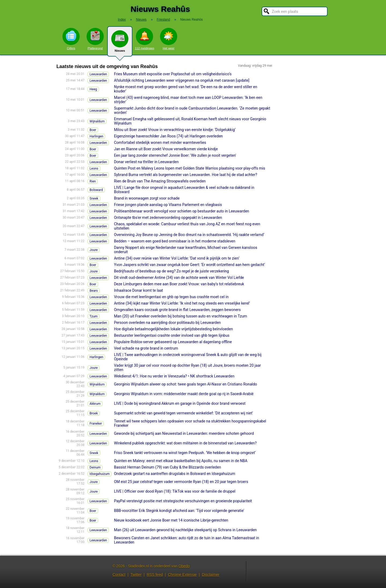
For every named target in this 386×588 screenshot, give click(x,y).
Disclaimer (211, 575)
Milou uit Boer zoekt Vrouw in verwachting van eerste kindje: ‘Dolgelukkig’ (175, 130)
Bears (94, 291)
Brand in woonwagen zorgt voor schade (147, 198)
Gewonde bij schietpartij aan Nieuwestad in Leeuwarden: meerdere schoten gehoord (184, 433)
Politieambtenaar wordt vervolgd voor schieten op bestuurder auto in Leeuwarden (181, 211)
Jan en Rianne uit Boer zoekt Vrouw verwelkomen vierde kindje (166, 149)
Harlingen (96, 136)
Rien (93, 181)
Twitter (136, 575)
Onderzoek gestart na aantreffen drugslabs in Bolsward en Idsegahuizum (175, 474)
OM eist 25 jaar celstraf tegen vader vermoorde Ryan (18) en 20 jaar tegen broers (181, 482)
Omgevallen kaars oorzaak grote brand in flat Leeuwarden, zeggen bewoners (177, 310)
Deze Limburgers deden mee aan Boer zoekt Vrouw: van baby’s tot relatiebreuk (179, 284)
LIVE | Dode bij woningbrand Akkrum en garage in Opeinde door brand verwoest (180, 403)
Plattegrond (95, 39)
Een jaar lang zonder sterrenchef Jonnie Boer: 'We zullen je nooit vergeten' (175, 155)
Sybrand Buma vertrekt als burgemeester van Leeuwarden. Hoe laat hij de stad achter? (185, 175)
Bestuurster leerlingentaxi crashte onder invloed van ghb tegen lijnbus (172, 335)
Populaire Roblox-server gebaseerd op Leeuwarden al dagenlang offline (173, 342)
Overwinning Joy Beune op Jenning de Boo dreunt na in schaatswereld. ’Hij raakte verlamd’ (189, 235)
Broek (94, 413)
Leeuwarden (98, 74)
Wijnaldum (97, 121)
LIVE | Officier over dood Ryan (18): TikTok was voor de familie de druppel (175, 491)
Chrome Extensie (182, 575)
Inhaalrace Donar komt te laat (138, 290)
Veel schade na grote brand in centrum (146, 348)
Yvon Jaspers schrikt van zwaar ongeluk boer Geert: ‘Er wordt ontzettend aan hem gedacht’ (189, 265)
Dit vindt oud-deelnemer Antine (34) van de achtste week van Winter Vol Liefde (179, 278)
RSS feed (155, 575)
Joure (94, 250)
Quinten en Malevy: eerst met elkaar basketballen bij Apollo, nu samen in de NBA (181, 461)
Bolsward (96, 190)
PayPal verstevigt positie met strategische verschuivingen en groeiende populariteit (183, 501)
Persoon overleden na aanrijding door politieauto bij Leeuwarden (167, 323)
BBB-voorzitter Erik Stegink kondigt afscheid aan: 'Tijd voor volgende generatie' (179, 511)
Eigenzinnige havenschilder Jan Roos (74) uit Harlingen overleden (168, 136)
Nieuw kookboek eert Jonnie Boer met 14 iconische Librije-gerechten (171, 520)
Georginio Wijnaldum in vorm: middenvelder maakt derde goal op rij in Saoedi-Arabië (184, 394)
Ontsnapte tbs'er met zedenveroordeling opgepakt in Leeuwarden (168, 218)
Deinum (95, 467)
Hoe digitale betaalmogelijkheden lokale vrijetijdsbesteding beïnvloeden (173, 329)
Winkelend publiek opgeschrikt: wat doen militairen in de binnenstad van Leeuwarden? (185, 443)
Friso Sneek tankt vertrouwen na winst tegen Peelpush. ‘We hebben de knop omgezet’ (185, 453)
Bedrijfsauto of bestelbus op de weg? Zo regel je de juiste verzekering (171, 271)
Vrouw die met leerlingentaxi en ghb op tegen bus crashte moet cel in (171, 297)
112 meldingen (144, 39)
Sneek (94, 199)
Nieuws (120, 43)
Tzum (94, 316)
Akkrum (95, 404)
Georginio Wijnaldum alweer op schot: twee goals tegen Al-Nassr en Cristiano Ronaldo (185, 384)
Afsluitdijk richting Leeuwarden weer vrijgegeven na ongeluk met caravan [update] (182, 80)
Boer (93, 130)
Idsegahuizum (100, 474)
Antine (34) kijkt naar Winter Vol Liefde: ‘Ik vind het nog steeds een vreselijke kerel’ (182, 303)
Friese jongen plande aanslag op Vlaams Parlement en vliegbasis (168, 205)
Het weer (169, 39)
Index (122, 20)
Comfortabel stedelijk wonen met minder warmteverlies (160, 143)
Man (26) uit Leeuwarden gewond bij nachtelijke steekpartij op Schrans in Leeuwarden (185, 530)
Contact (119, 575)
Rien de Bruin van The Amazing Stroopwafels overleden (160, 181)
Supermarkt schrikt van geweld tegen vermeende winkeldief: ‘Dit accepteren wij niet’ (183, 413)
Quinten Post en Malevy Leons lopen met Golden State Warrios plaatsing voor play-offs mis (190, 168)
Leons (94, 168)
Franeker (96, 424)
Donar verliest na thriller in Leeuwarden (146, 162)
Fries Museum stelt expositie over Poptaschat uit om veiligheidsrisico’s (173, 74)
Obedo (184, 566)
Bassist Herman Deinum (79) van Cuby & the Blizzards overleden (167, 467)
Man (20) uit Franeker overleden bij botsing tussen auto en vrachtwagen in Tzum (180, 316)
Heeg (93, 89)
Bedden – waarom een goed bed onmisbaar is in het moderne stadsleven (175, 241)
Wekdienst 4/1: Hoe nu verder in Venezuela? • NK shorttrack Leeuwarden (174, 376)
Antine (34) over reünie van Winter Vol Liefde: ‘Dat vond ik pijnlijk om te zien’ (177, 258)
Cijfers (71, 39)
